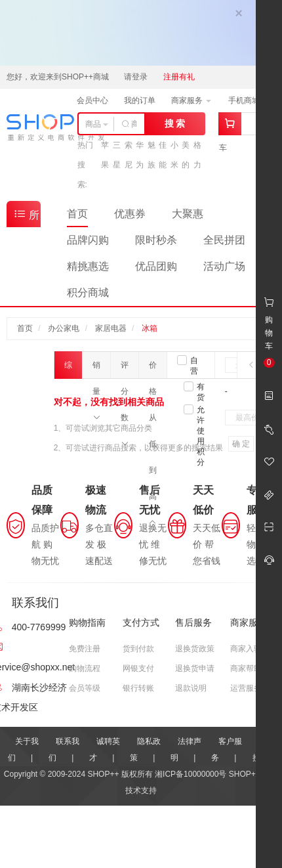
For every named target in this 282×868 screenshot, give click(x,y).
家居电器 (111, 328)
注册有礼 (179, 77)
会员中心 (92, 100)
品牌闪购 (88, 240)
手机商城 (248, 100)
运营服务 (246, 688)
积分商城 (88, 293)
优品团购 (156, 266)
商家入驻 (246, 649)
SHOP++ (245, 774)
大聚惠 (188, 214)
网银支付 (138, 668)
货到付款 (138, 649)
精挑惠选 (88, 266)
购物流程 (85, 668)
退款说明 (191, 688)
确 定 (241, 444)
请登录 (136, 77)
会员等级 (85, 688)
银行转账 (138, 688)
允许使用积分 (201, 436)
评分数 (125, 369)
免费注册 (85, 649)
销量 (96, 369)
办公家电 (64, 328)
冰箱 (150, 328)
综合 (68, 370)
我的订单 (140, 100)
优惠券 (130, 214)
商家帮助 (246, 668)
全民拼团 (224, 240)
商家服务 (191, 100)
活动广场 (224, 266)
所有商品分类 (26, 217)
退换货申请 (195, 668)
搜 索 (175, 123)
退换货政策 (195, 649)
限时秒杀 (156, 240)
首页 (77, 214)
